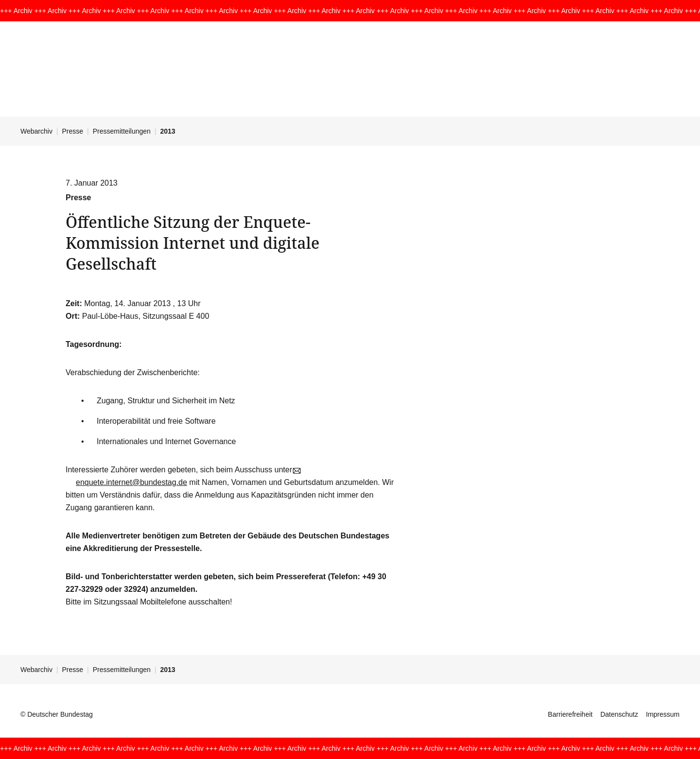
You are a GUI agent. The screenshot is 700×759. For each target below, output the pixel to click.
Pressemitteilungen (122, 131)
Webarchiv (36, 131)
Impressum (663, 714)
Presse (73, 131)
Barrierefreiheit (570, 714)
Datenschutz (619, 714)
